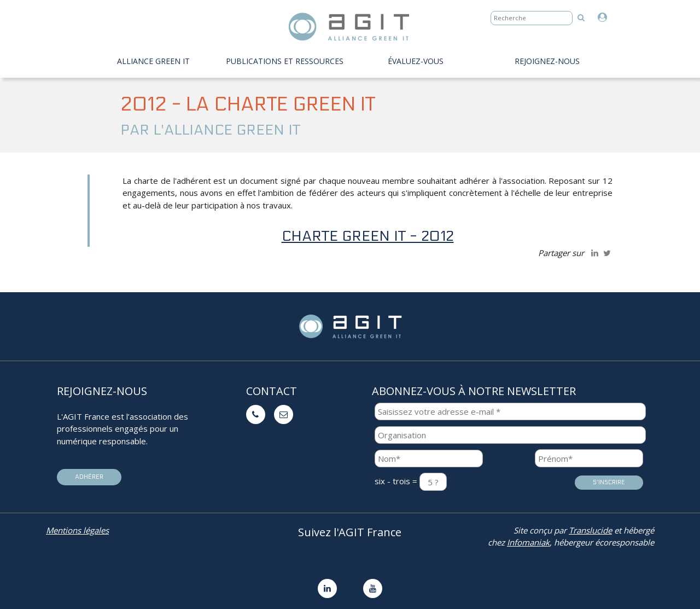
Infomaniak (528, 542)
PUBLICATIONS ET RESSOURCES (285, 61)
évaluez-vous (416, 61)
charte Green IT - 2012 (368, 236)
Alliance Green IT (153, 61)
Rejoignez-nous (547, 61)
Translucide (590, 530)
